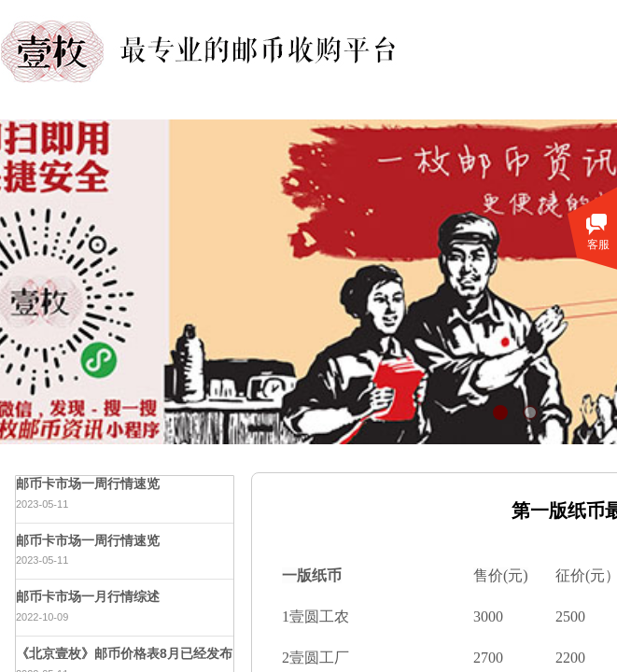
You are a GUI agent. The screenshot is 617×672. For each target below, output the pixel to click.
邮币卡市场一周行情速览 (88, 483)
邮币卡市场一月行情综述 (88, 596)
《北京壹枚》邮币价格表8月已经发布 (124, 653)
